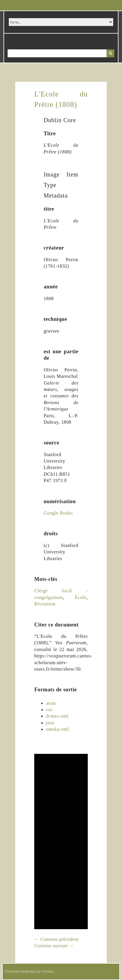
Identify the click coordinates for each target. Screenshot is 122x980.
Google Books (58, 513)
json (50, 723)
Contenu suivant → (54, 946)
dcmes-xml (57, 716)
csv (49, 710)
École (81, 597)
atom (51, 703)
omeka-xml (57, 729)
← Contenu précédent (57, 939)
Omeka (48, 972)
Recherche (110, 53)
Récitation (45, 604)
